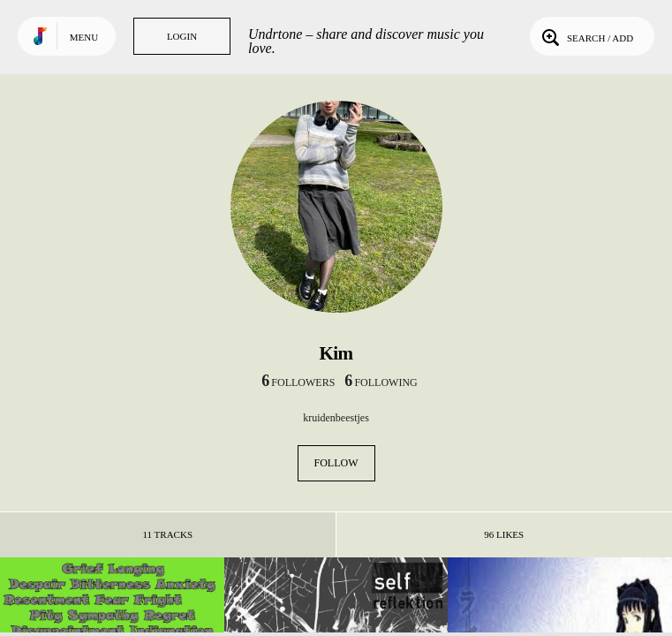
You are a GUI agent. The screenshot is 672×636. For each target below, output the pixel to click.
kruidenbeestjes (336, 418)
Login (182, 36)
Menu (84, 37)
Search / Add (586, 36)
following (381, 382)
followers (298, 382)
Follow (336, 463)
